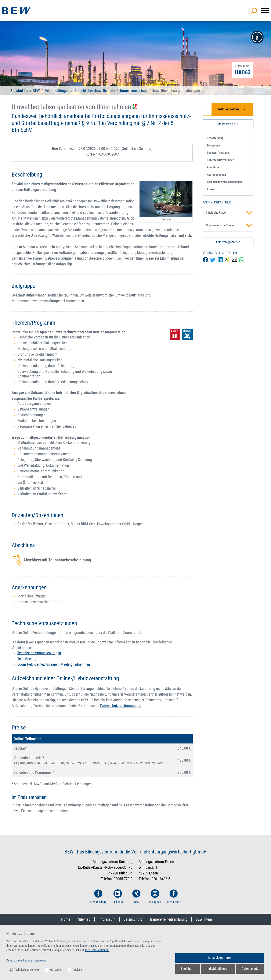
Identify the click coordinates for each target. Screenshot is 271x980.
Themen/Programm (218, 153)
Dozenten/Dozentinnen (221, 160)
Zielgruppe (213, 145)
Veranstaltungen (58, 91)
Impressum (107, 919)
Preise (211, 189)
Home (66, 919)
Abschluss (213, 167)
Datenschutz (133, 919)
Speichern (188, 969)
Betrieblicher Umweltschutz (95, 91)
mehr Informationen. (97, 950)
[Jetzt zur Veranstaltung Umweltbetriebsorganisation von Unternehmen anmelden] (228, 109)
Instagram (155, 896)
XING (136, 896)
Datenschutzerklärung (19, 960)
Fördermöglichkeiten (228, 242)
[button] (257, 37)
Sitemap (84, 919)
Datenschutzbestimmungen (121, 706)
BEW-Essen (174, 896)
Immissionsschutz (134, 91)
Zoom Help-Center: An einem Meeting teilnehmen (54, 664)
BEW (37, 91)
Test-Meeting (27, 659)
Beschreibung (215, 138)
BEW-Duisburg (98, 896)
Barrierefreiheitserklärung (169, 919)
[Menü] (265, 11)
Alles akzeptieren (220, 958)
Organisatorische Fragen (230, 225)
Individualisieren (218, 969)
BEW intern (204, 919)
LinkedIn (118, 896)
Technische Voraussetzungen (39, 653)
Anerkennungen (216, 175)
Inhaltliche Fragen (230, 213)
